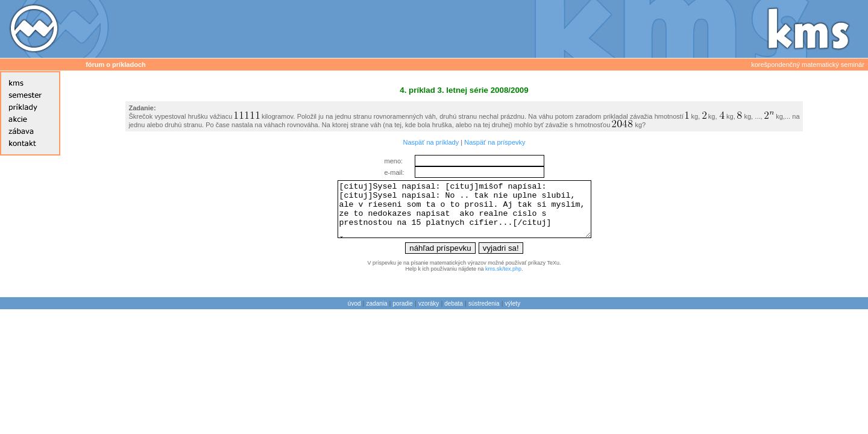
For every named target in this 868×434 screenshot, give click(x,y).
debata (454, 314)
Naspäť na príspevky (495, 142)
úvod (354, 314)
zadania (377, 314)
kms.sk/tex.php (503, 280)
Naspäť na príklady (431, 142)
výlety (513, 314)
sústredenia (484, 314)
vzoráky (429, 314)
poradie (403, 314)
